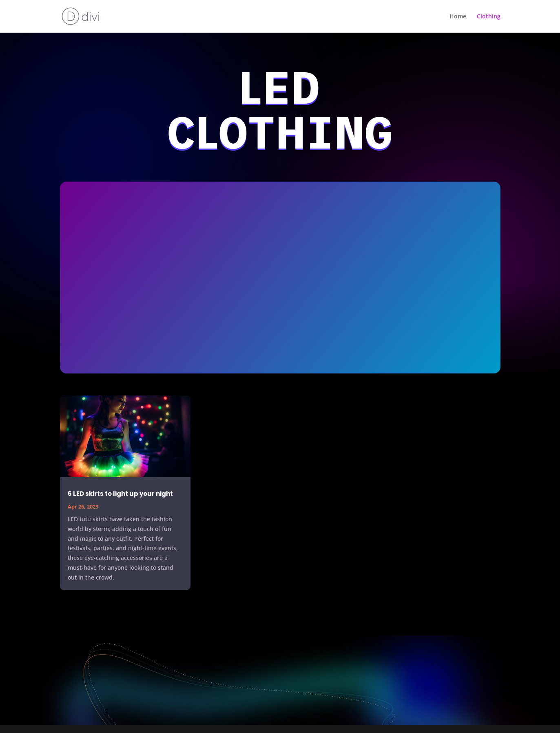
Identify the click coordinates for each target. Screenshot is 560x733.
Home (458, 17)
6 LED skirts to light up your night (120, 494)
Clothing (489, 17)
